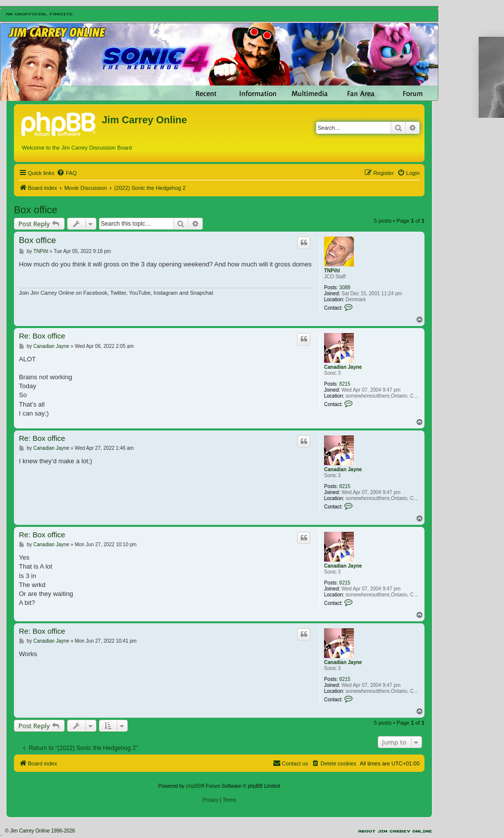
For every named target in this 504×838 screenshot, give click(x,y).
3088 (345, 288)
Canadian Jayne (343, 367)
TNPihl (332, 271)
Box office (36, 210)
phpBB (193, 786)
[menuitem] (67, 173)
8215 (345, 384)
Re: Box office (42, 336)
